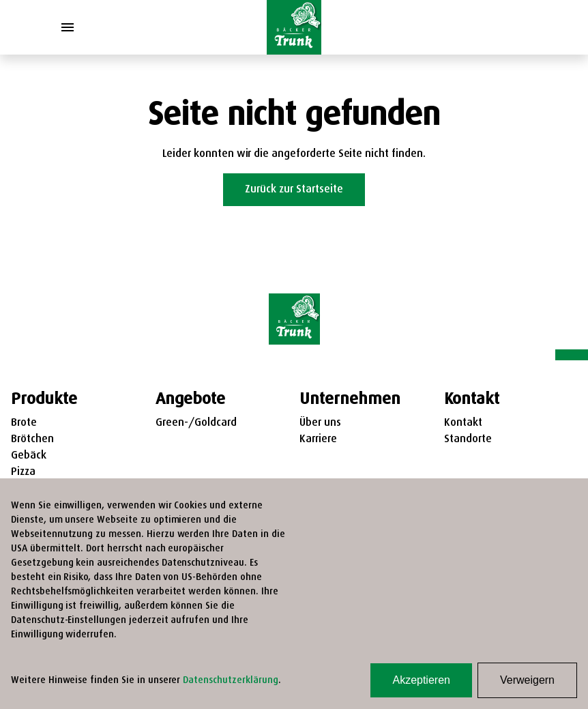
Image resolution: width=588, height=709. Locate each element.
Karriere (318, 439)
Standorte (468, 439)
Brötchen (32, 439)
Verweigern (527, 680)
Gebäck (29, 456)
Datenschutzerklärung (230, 681)
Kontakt (463, 423)
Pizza (23, 472)
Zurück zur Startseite (294, 190)
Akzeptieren (421, 680)
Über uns (320, 423)
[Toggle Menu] (68, 27)
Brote (24, 423)
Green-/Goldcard (196, 423)
